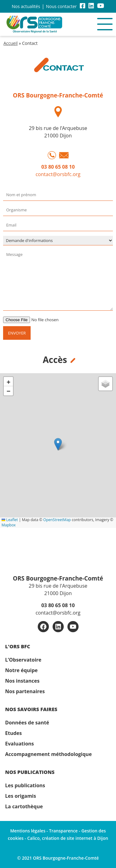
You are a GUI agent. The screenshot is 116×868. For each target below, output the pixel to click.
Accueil (11, 43)
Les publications (25, 785)
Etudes (14, 733)
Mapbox (9, 525)
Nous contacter (61, 6)
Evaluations (20, 744)
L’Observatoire (23, 660)
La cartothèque (24, 806)
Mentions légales (28, 831)
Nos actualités (26, 6)
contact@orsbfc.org (58, 174)
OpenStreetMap (57, 520)
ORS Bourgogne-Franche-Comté (58, 95)
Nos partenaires (25, 691)
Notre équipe (21, 670)
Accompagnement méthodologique (49, 754)
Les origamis (21, 796)
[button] (58, 444)
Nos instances (22, 681)
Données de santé (27, 723)
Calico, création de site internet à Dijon (68, 838)
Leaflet (10, 520)
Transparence (64, 831)
